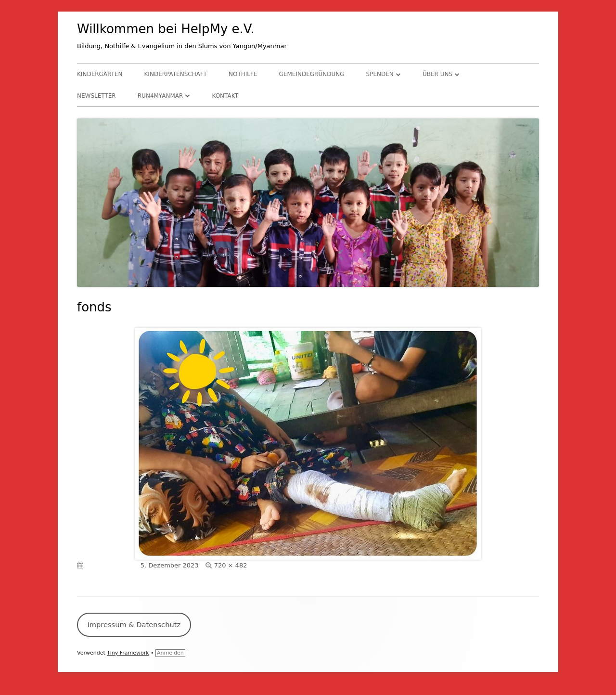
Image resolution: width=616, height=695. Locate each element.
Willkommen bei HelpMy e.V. (166, 29)
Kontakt (225, 96)
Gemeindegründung (312, 74)
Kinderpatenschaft (176, 74)
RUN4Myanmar (160, 96)
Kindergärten (100, 74)
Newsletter (96, 96)
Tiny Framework (128, 653)
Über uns (437, 74)
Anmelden (170, 653)
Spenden (380, 74)
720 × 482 (231, 565)
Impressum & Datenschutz (134, 624)
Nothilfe (243, 74)
